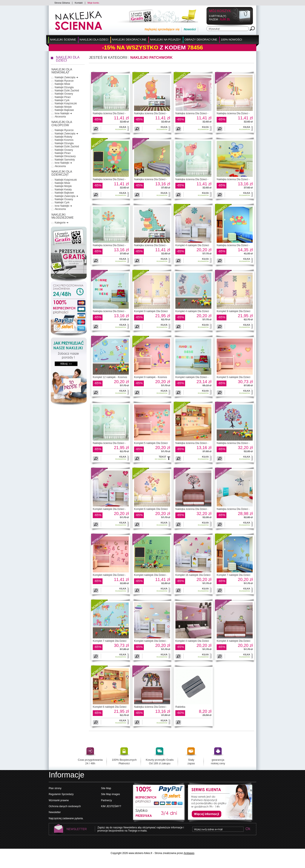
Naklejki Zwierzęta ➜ (66, 77)
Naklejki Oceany (64, 94)
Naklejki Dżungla (64, 87)
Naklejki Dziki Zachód (67, 91)
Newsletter (55, 812)
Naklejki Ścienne (63, 40)
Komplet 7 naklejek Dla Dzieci (234, 575)
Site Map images (110, 794)
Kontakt (79, 3)
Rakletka (180, 707)
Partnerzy (106, 800)
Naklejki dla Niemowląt (62, 71)
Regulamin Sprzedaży (61, 794)
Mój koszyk (220, 11)
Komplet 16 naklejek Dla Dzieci (193, 575)
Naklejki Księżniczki (66, 103)
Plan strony (55, 788)
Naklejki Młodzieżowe (62, 216)
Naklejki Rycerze (64, 81)
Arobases (189, 853)
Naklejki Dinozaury (65, 156)
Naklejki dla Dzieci (94, 40)
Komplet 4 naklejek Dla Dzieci (192, 245)
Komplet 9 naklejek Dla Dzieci (151, 311)
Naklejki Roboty (63, 137)
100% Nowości (232, 40)
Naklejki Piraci (63, 97)
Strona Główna (62, 3)
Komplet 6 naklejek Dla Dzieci (151, 509)
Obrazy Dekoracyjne (201, 40)
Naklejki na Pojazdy (165, 40)
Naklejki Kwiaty (63, 190)
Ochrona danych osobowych (65, 806)
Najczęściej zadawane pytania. (66, 818)
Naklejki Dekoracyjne (129, 40)
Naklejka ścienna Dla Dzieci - (109, 113)
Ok (248, 829)
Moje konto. (94, 3)
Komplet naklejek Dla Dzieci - (192, 377)
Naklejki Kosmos (64, 140)
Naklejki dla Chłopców (62, 124)
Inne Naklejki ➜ (63, 113)
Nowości (190, 29)
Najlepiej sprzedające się (162, 29)
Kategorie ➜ (62, 223)
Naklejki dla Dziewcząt (62, 173)
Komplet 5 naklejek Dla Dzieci (234, 377)
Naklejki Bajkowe (64, 110)
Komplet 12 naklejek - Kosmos (110, 377)
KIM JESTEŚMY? (111, 806)
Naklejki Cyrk (62, 100)
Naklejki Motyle (63, 107)
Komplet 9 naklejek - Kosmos (150, 377)
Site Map (106, 788)
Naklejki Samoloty (65, 160)
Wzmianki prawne (59, 800)
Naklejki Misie (62, 84)
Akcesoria (60, 117)
